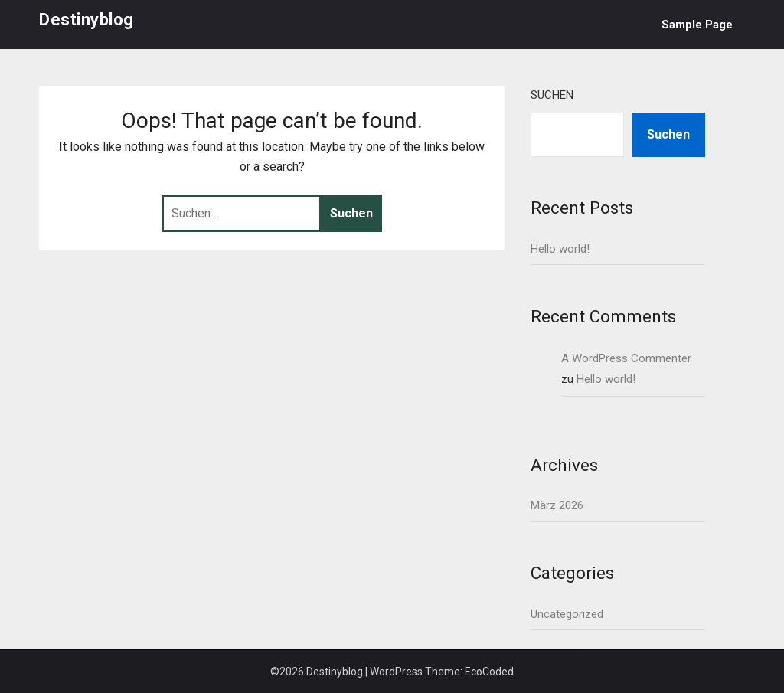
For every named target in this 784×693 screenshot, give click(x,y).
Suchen (552, 95)
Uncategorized (567, 614)
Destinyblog (87, 20)
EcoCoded (489, 672)
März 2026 (557, 505)
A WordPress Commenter (626, 358)
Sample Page (697, 25)
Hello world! (560, 249)
